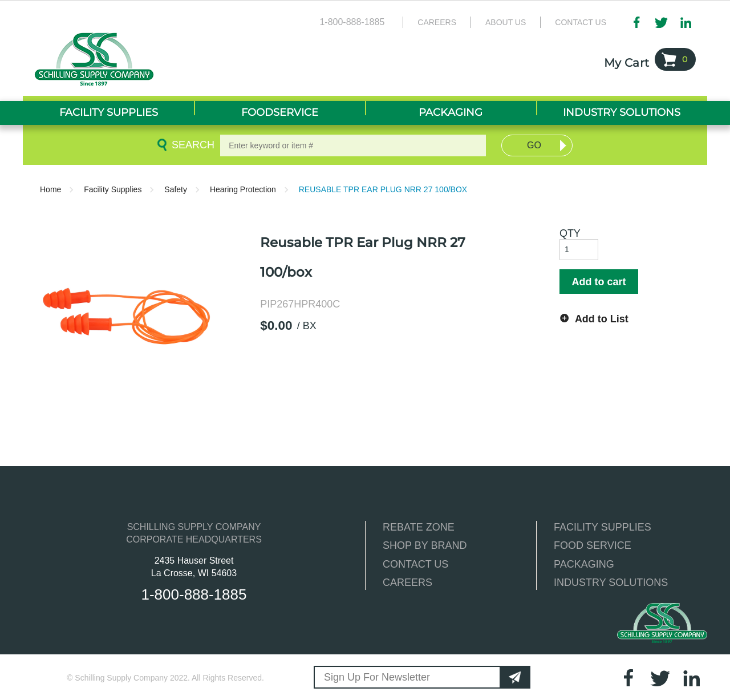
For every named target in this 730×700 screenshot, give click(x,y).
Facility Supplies (113, 189)
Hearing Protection (243, 189)
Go (534, 145)
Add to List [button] (602, 319)
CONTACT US (415, 564)
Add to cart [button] (599, 282)
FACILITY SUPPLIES (603, 527)
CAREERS (407, 582)
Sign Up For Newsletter (377, 677)
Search (191, 145)
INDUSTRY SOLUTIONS (611, 582)
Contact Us (581, 22)
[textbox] (353, 145)
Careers (437, 22)
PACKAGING (584, 564)
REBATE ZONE (419, 527)
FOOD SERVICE (593, 545)
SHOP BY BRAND (425, 545)
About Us (506, 22)
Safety (176, 189)
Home (50, 189)
